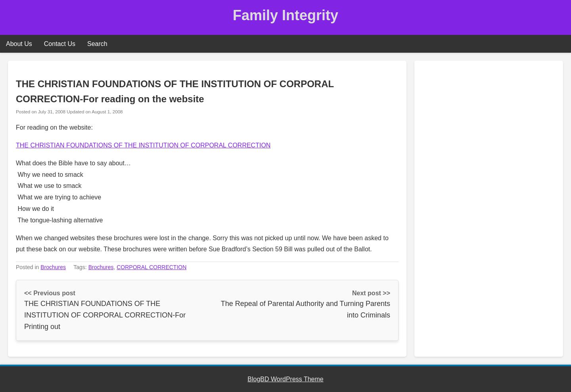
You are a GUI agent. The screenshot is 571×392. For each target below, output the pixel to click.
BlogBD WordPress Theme (285, 379)
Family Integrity (285, 15)
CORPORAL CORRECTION (151, 267)
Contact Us (60, 44)
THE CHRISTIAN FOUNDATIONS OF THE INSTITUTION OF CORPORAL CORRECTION (143, 145)
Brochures (53, 267)
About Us (19, 44)
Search (97, 44)
